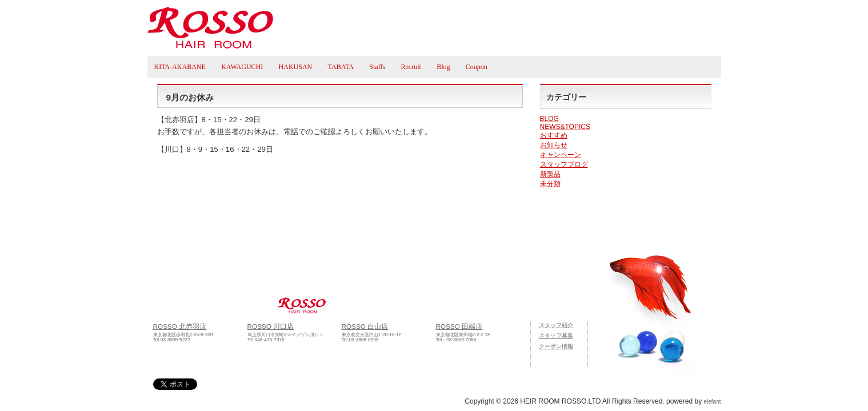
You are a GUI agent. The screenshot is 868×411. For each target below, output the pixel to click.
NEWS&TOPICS (565, 127)
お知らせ (554, 145)
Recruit (411, 67)
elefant (712, 402)
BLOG (549, 119)
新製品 (550, 174)
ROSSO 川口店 (271, 326)
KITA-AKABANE (180, 67)
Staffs (377, 67)
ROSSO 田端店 (459, 326)
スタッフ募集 (556, 335)
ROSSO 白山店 (365, 326)
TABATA (341, 67)
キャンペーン (561, 155)
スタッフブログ (564, 164)
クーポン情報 (556, 346)
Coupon (477, 67)
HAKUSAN (296, 67)
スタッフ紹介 (556, 325)
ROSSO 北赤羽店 (180, 326)
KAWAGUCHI (242, 67)
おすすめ (554, 135)
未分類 (550, 184)
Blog (443, 67)
